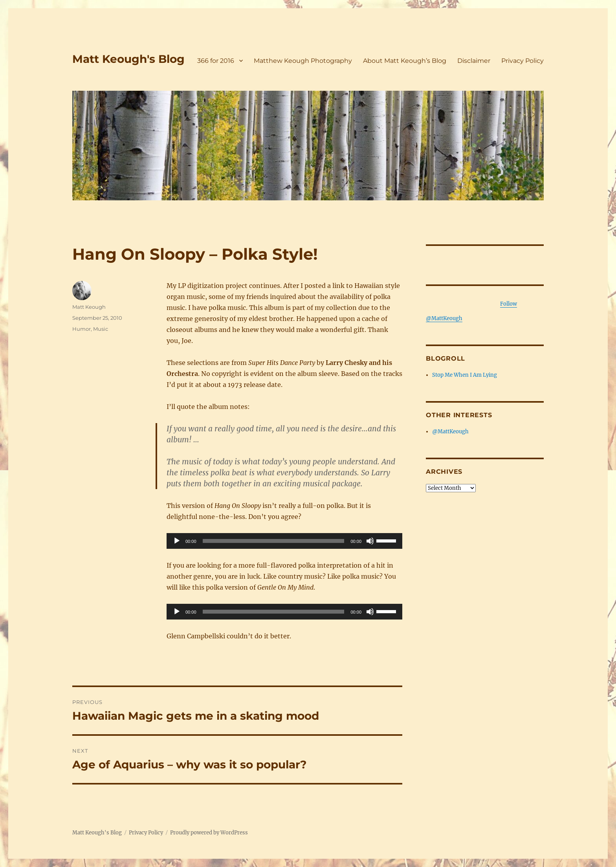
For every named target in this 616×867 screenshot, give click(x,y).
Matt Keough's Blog (128, 59)
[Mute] (370, 541)
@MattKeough (450, 432)
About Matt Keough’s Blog (405, 61)
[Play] (177, 541)
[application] (284, 541)
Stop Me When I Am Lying (465, 375)
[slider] (274, 541)
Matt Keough (89, 307)
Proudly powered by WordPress (209, 833)
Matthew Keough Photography (303, 61)
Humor (82, 329)
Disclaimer (474, 61)
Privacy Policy (522, 61)
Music (101, 329)
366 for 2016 (216, 61)
